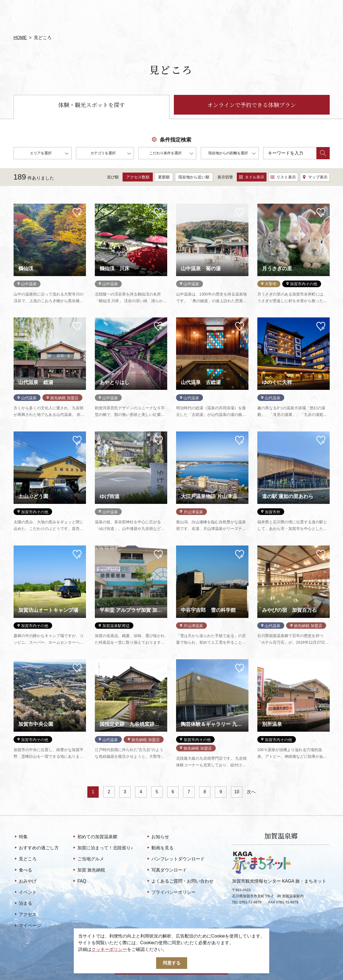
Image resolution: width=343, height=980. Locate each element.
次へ (251, 792)
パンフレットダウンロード (175, 859)
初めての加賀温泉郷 (95, 837)
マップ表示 (315, 177)
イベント (25, 893)
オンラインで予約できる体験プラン (252, 105)
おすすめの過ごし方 (36, 848)
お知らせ (158, 837)
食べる (23, 870)
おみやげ (25, 882)
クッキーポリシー (109, 949)
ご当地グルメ (88, 859)
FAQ (79, 882)
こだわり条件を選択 (171, 154)
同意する (172, 963)
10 (237, 792)
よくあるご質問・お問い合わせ (180, 882)
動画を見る (160, 848)
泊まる (23, 904)
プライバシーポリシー (171, 893)
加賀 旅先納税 (89, 870)
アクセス (25, 915)
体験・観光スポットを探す (92, 105)
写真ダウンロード (167, 870)
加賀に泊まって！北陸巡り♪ (102, 848)
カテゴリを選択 (110, 154)
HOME (20, 38)
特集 (21, 837)
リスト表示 (283, 177)
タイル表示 (252, 177)
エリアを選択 (49, 154)
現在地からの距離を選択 (232, 154)
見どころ (25, 859)
